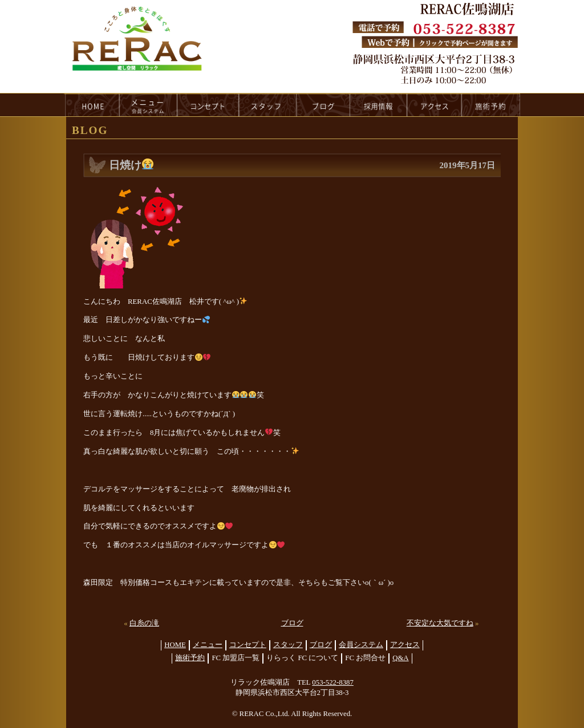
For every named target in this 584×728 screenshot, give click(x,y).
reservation (491, 105)
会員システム (361, 645)
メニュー (208, 645)
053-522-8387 (333, 682)
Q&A (400, 658)
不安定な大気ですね (440, 623)
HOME (92, 105)
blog (323, 105)
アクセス (405, 645)
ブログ (292, 623)
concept (208, 105)
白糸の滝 (144, 623)
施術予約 (190, 658)
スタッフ (288, 645)
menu (148, 105)
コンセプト (248, 645)
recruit (379, 105)
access (435, 105)
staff (268, 105)
